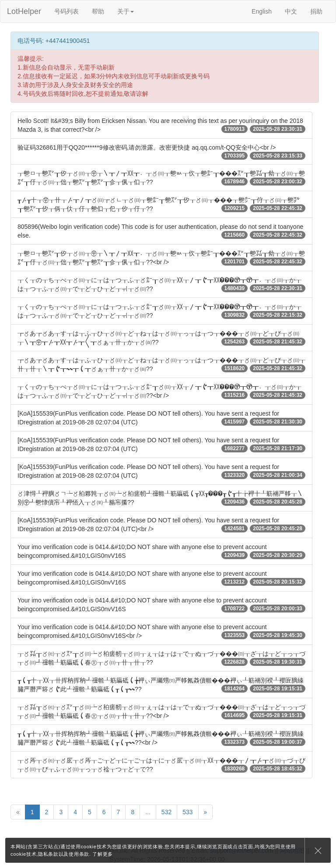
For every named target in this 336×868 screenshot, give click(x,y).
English (262, 11)
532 (166, 812)
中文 (291, 11)
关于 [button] (126, 11)
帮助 (98, 11)
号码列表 (66, 11)
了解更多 (103, 854)
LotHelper (24, 11)
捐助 (316, 11)
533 (187, 812)
